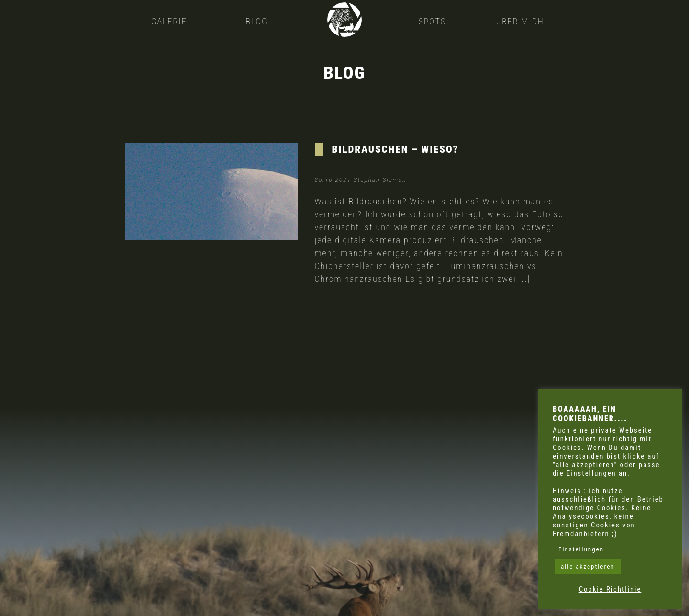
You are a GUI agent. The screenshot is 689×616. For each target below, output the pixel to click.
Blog (257, 21)
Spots (432, 21)
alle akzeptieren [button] (588, 566)
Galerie (169, 21)
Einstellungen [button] (581, 549)
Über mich (520, 21)
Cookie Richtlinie (610, 589)
